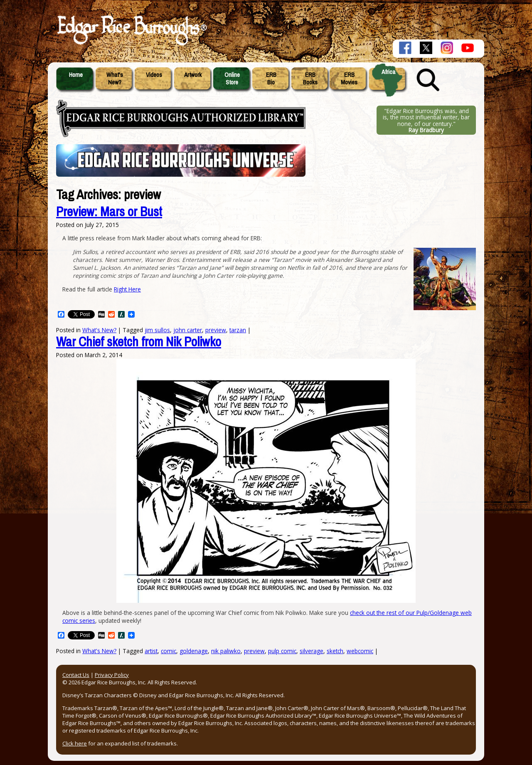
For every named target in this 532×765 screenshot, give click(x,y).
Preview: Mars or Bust (109, 212)
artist (151, 651)
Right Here (127, 289)
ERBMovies (349, 79)
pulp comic (282, 651)
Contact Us (76, 675)
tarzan (238, 330)
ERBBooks (310, 79)
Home (76, 75)
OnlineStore (232, 79)
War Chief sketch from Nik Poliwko (139, 342)
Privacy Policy (112, 675)
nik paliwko (226, 651)
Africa (388, 72)
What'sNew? (115, 79)
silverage (312, 651)
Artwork (193, 75)
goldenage (194, 651)
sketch (335, 651)
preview (254, 651)
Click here (75, 743)
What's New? (99, 651)
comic (169, 651)
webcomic (360, 651)
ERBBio (271, 79)
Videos (154, 75)
